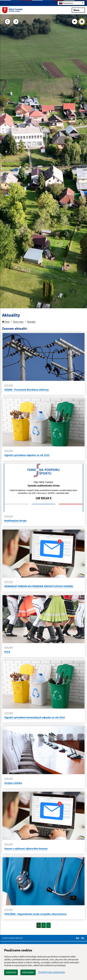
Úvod (6, 322)
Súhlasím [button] (11, 972)
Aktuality (31, 322)
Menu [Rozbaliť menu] (78, 10)
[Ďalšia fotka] (16, 22)
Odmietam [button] (28, 972)
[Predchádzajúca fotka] (8, 22)
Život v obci (18, 322)
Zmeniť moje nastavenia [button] (52, 972)
